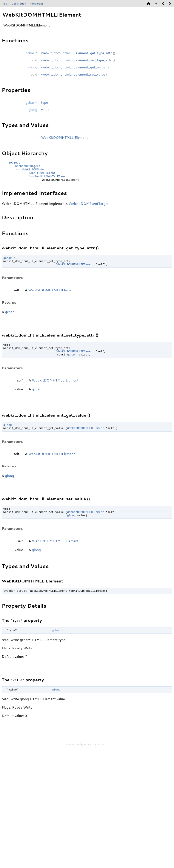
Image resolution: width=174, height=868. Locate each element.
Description (19, 3)
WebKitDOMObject (28, 167)
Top (5, 3)
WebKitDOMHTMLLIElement (64, 137)
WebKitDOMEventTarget (89, 206)
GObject (14, 163)
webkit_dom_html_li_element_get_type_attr (76, 53)
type (45, 102)
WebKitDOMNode (33, 171)
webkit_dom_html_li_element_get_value (73, 67)
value (45, 109)
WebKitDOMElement (42, 175)
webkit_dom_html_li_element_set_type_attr (76, 60)
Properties (37, 3)
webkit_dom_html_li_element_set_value (73, 74)
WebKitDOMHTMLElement (52, 179)
